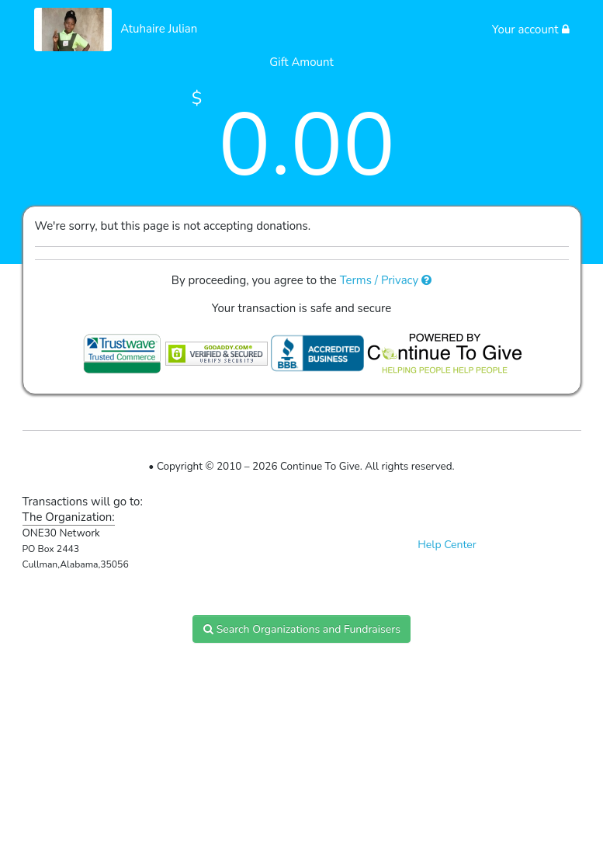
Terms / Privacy (386, 280)
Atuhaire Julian (159, 29)
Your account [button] (531, 30)
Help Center (447, 545)
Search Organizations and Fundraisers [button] (301, 629)
